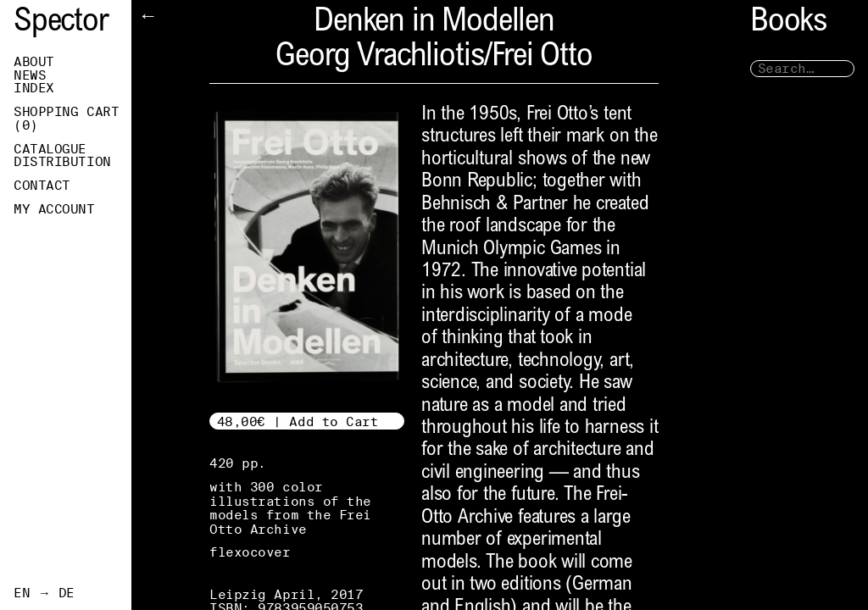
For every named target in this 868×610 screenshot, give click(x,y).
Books (788, 23)
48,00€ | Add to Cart (298, 421)
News (30, 75)
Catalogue (50, 149)
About (34, 62)
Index (34, 88)
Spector (61, 23)
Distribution (62, 162)
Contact (42, 186)
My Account (54, 209)
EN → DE (44, 593)
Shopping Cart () (66, 119)
